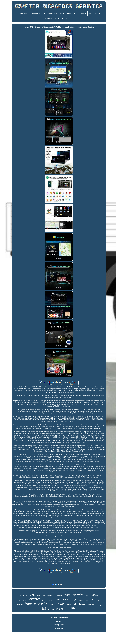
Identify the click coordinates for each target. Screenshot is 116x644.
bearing (53, 604)
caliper (93, 600)
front (28, 604)
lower (67, 610)
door (25, 595)
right (67, 595)
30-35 (61, 604)
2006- (20, 604)
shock (99, 605)
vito (20, 596)
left (44, 608)
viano (88, 595)
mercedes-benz (76, 604)
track (44, 595)
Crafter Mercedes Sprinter (59, 618)
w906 (33, 595)
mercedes (41, 604)
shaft (39, 595)
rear (57, 599)
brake (60, 608)
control (81, 600)
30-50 (95, 595)
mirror (44, 600)
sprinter (78, 594)
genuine (50, 595)
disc (99, 600)
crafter (35, 599)
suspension (22, 600)
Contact (59, 621)
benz (51, 600)
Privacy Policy (59, 625)
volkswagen (58, 595)
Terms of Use (59, 628)
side (87, 600)
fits (73, 608)
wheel (66, 599)
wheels (74, 600)
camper (51, 609)
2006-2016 (91, 605)
